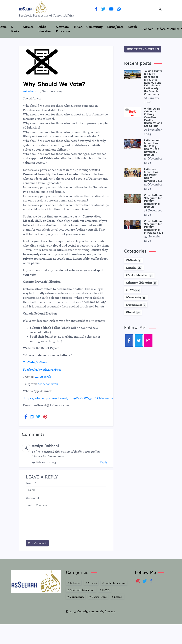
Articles (28, 27)
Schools (148, 29)
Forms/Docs (115, 27)
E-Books (15, 29)
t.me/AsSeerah (48, 384)
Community (94, 27)
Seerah (132, 27)
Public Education (45, 29)
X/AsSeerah (43, 377)
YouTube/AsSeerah (36, 362)
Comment (33, 498)
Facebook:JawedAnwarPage (42, 370)
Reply (104, 462)
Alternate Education (63, 29)
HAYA (78, 27)
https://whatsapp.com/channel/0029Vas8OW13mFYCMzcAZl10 (68, 398)
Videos (161, 29)
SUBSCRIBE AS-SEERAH (143, 49)
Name (31, 483)
